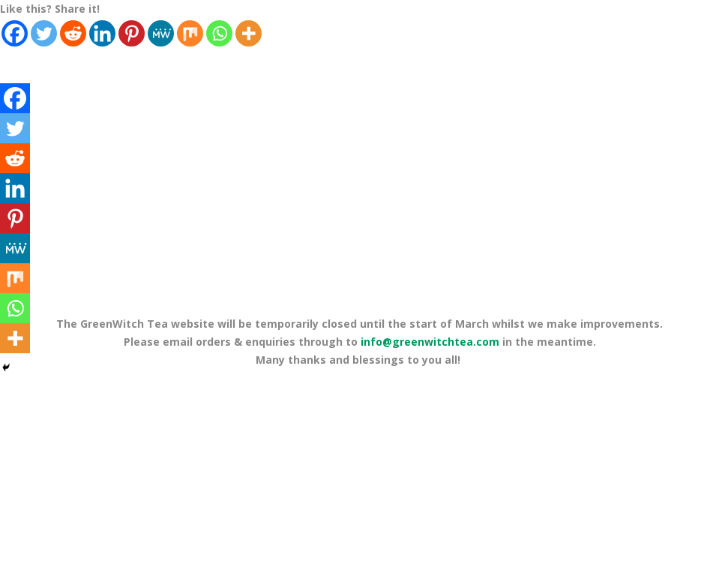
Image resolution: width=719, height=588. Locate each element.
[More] (249, 33)
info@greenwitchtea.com (430, 342)
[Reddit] (73, 33)
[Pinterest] (132, 33)
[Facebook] (15, 33)
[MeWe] (161, 33)
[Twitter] (44, 33)
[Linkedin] (102, 33)
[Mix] (190, 33)
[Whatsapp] (219, 33)
